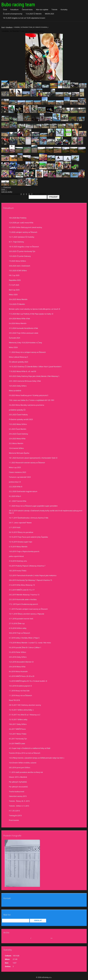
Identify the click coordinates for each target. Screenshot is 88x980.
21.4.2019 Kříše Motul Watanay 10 (22, 585)
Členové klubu (27, 10)
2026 (33, 938)
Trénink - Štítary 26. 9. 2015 (19, 801)
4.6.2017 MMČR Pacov (17, 729)
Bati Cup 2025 (14, 290)
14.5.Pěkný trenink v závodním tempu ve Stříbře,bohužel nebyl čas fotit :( (37, 758)
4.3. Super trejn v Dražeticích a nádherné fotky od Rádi (30, 748)
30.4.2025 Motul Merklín (18, 299)
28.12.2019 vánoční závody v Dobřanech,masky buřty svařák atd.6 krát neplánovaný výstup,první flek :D (46, 512)
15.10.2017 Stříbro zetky (18, 720)
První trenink (14, 820)
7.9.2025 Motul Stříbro (17, 261)
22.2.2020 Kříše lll (16, 487)
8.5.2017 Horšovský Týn (18, 739)
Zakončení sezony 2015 (18, 796)
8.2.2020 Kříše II (15, 496)
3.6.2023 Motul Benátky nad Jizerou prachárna (27, 405)
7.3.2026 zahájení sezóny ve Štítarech (23, 232)
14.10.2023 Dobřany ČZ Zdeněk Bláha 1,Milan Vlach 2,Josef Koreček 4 (35, 367)
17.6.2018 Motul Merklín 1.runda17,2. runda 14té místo (30, 643)
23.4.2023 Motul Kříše (17, 439)
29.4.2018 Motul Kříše (17, 667)
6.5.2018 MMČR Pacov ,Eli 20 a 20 (22, 676)
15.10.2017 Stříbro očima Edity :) (21, 710)
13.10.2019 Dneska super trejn (21, 542)
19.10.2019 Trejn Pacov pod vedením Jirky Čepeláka (28, 537)
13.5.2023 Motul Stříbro (18, 424)
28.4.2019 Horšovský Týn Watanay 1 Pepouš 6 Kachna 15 (30, 580)
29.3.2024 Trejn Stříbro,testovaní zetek (24, 333)
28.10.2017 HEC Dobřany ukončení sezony (25, 705)
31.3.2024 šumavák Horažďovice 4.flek (23, 328)
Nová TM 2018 (14, 700)
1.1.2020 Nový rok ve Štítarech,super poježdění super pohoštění (33, 506)
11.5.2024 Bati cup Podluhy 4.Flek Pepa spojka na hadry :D (31, 314)
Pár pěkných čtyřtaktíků (18, 782)
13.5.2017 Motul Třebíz (18, 734)
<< (9, 938)
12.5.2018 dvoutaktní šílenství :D (21, 662)
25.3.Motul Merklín (16, 443)
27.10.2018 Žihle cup (17, 623)
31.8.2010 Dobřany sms (18, 561)
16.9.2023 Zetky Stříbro (18, 386)
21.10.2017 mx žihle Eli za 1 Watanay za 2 (25, 715)
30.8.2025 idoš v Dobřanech (20, 266)
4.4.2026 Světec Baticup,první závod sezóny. (26, 227)
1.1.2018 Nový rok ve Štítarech (20, 696)
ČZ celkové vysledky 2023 (19, 362)
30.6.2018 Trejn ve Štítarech (19, 633)
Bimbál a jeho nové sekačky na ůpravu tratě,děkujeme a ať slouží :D (35, 309)
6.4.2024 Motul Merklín (18, 323)
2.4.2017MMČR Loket (17, 744)
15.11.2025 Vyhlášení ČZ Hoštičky (22, 237)
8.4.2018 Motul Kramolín (18, 671)
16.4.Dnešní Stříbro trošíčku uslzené (23, 763)
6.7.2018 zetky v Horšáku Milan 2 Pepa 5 (24, 638)
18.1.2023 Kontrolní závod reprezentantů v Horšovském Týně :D (33, 458)
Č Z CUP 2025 (14, 285)
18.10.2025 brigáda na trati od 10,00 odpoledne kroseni (24, 18)
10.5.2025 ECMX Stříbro (18, 271)
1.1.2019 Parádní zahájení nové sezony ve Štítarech (28, 609)
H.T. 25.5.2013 (14, 811)
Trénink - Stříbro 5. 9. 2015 (19, 806)
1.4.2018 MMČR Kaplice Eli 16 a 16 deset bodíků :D (28, 681)
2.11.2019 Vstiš (15, 527)
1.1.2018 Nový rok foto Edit (19, 691)
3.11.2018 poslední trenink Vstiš (21, 619)
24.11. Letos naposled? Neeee (20, 523)
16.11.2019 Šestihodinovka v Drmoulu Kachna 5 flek (29, 518)
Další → (4, 189)
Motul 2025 (13, 295)
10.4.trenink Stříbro (16, 448)
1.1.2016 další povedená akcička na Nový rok (26, 772)
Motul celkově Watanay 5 (18, 357)
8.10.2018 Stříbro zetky (18, 628)
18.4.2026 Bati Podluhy (18, 218)
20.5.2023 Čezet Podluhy (18, 415)
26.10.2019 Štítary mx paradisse (21, 532)
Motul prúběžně (15, 391)
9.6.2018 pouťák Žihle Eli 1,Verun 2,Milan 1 (25, 647)
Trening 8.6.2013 (15, 816)
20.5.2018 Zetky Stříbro (18, 657)
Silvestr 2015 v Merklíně (18, 777)
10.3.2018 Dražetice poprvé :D (20, 686)
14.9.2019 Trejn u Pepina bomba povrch (24, 551)
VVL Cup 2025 (14, 275)
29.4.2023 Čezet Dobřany (18, 434)
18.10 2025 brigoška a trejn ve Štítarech (24, 247)
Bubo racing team (18, 5)
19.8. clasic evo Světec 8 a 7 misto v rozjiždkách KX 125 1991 (32, 400)
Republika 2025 (15, 280)
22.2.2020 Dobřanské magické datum (23, 491)
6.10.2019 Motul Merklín (18, 547)
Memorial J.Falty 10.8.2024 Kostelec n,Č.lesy (25, 343)
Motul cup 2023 (15, 467)
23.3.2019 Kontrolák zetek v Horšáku (23, 599)
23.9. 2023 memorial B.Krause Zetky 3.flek (25, 381)
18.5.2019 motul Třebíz (18, 571)
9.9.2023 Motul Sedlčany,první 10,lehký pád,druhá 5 (29, 395)
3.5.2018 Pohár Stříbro (18, 652)
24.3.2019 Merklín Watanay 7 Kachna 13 (24, 595)
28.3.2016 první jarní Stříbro (20, 768)
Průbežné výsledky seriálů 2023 (21, 419)
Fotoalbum (14, 10)
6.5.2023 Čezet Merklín (18, 429)
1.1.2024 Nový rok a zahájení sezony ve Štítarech (27, 352)
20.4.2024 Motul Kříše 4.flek (19, 319)
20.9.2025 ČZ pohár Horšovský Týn (22, 251)
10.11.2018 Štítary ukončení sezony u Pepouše (27, 614)
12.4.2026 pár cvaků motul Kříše (21, 223)
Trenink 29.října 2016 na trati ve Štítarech (25, 753)
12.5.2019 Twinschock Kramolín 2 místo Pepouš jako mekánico (33, 575)
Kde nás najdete (42, 10)
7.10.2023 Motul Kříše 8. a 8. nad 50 (22, 371)
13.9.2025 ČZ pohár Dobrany (20, 256)
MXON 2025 (49, 14)
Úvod (5, 10)
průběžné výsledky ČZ (17, 410)
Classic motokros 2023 (18, 472)
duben (28, 938)
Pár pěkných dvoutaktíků (18, 787)
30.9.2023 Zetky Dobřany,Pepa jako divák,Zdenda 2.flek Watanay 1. (34, 376)
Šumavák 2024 (14, 338)
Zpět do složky (7, 192)
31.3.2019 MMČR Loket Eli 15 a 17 (22, 590)
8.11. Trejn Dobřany (16, 242)
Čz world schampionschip (13, 14)
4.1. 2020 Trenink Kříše (18, 501)
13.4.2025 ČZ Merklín (34, 14)
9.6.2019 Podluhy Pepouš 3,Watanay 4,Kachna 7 (27, 566)
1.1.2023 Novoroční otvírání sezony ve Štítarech (27, 463)
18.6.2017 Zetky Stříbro (18, 724)
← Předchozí (6, 187)
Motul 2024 (13, 347)
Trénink (54, 10)
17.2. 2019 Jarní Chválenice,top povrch (23, 604)
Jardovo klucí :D (15, 482)
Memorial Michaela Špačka (19, 453)
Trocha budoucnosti (17, 792)
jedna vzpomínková (16, 556)
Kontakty (64, 10)
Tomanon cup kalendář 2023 (20, 477)
